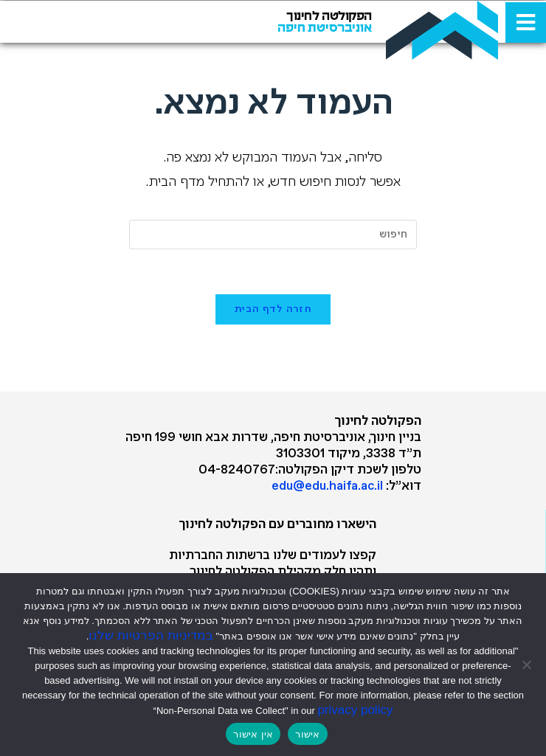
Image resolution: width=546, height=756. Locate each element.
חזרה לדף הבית (273, 309)
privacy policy (355, 710)
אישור (307, 734)
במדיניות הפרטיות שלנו (151, 635)
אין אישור (253, 734)
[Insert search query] (273, 235)
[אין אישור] (528, 665)
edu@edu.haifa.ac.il (327, 486)
